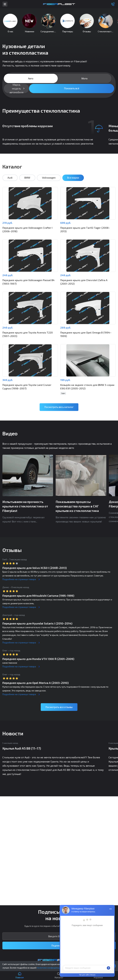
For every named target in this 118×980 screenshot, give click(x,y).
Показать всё (72, 88)
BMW (27, 178)
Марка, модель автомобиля (16, 89)
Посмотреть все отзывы (59, 707)
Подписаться (59, 946)
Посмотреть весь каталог (59, 407)
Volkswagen (49, 178)
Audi (10, 178)
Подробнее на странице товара (19, 580)
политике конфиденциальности (54, 968)
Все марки (73, 178)
